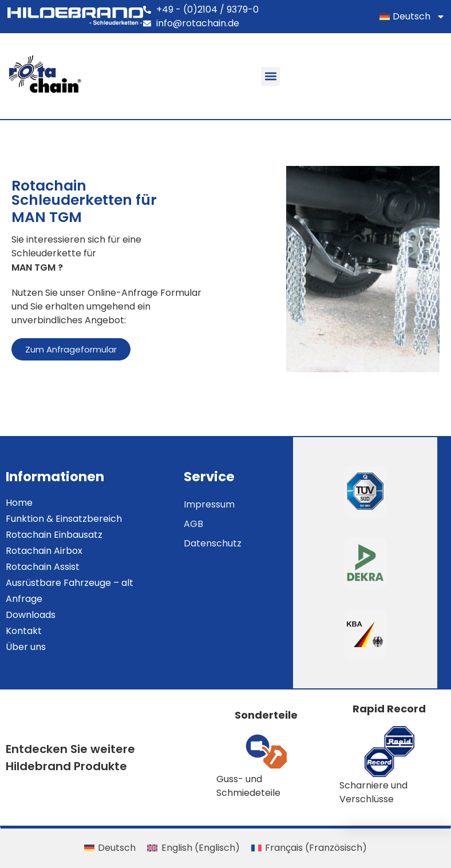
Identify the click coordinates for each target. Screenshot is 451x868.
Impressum (209, 504)
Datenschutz (213, 543)
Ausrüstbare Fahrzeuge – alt (70, 583)
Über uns (26, 647)
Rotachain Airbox (44, 551)
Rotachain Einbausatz (54, 535)
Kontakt (24, 631)
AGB (193, 524)
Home (19, 503)
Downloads (31, 615)
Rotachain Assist (43, 567)
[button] (270, 76)
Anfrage (24, 599)
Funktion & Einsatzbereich (64, 519)
